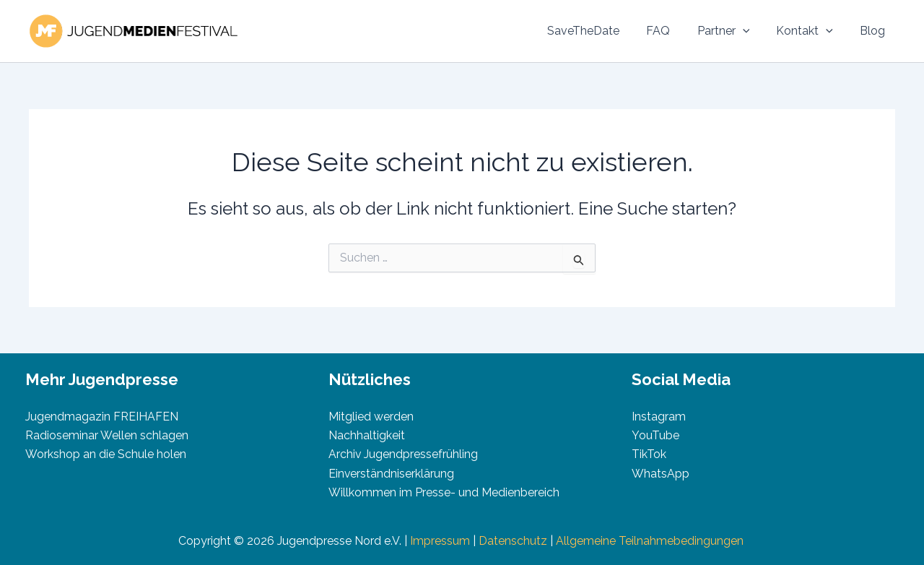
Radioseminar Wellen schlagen (107, 435)
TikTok (649, 454)
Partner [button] (733, 31)
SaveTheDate (601, 31)
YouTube (655, 435)
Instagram (659, 417)
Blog (875, 31)
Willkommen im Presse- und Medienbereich (444, 492)
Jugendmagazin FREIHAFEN (102, 417)
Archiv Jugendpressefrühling (404, 454)
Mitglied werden (371, 417)
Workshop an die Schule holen (106, 454)
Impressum (440, 541)
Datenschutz (513, 541)
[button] (752, 31)
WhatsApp (661, 474)
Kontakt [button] (810, 31)
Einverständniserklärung (392, 474)
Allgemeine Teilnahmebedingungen (651, 541)
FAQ (672, 31)
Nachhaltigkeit (367, 435)
